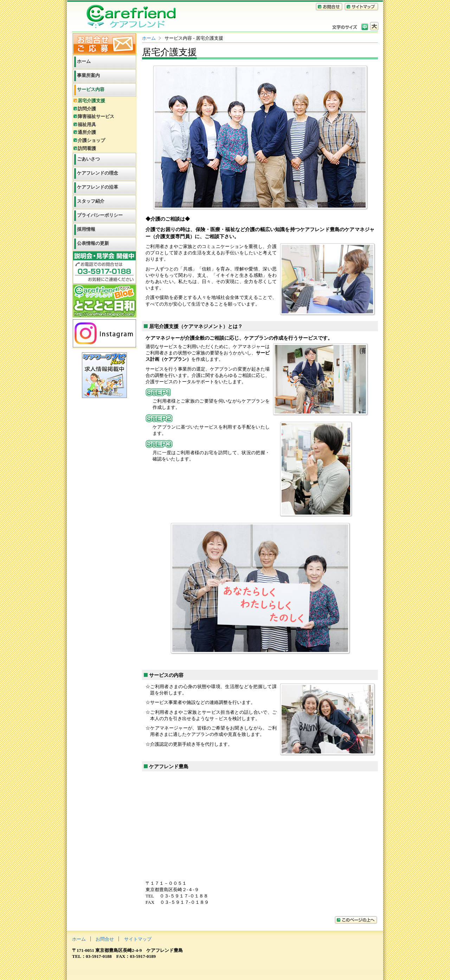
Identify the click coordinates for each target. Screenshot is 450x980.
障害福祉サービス (96, 116)
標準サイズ (365, 26)
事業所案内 (88, 75)
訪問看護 (87, 148)
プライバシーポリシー (100, 215)
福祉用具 (87, 125)
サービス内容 (91, 89)
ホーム (149, 38)
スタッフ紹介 (91, 201)
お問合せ (105, 939)
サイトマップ (138, 939)
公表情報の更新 (93, 243)
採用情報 (86, 229)
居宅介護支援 (91, 101)
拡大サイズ (374, 26)
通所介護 (87, 132)
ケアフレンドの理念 (98, 173)
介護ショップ (91, 140)
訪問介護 (87, 109)
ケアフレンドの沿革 (98, 187)
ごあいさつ (88, 159)
